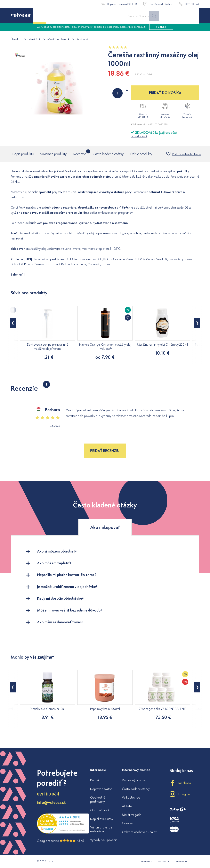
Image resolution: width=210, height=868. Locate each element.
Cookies (127, 823)
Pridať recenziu (105, 451)
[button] (13, 323)
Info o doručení (139, 136)
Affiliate (127, 806)
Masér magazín (132, 815)
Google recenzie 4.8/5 (60, 841)
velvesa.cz (146, 861)
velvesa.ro (181, 861)
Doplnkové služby (102, 819)
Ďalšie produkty (141, 154)
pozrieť (161, 29)
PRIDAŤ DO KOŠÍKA (165, 93)
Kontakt (95, 780)
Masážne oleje (57, 39)
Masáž (33, 39)
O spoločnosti (100, 810)
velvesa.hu (164, 861)
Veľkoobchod (131, 797)
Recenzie (80, 153)
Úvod (14, 39)
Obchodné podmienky (98, 799)
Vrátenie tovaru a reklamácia (101, 829)
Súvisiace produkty (53, 154)
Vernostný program (135, 780)
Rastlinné (82, 39)
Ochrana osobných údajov (139, 832)
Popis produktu (23, 154)
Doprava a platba (101, 789)
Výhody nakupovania (104, 840)
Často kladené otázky (108, 154)
